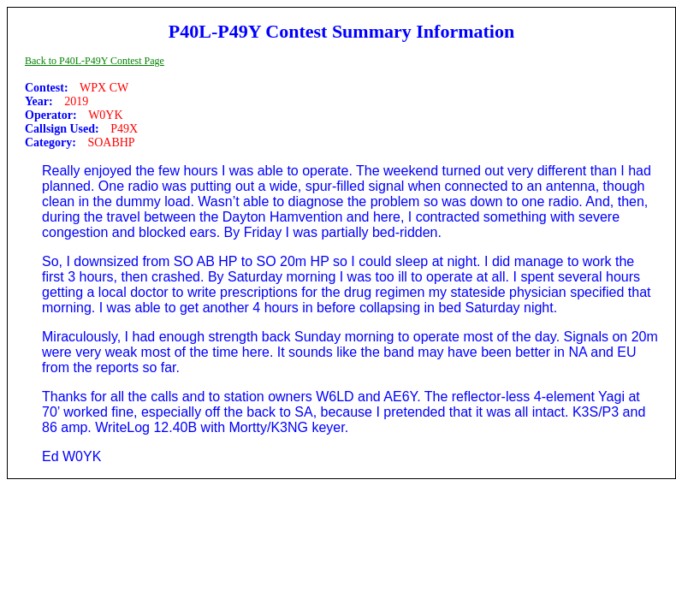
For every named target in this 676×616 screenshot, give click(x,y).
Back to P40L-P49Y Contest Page (95, 61)
